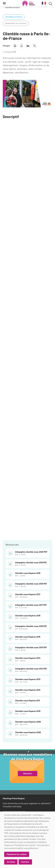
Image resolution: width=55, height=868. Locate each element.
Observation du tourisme (16, 23)
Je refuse (11, 862)
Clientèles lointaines (12, 7)
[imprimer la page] (15, 46)
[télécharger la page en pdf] (21, 46)
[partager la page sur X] (34, 46)
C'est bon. (25, 862)
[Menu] (4, 3)
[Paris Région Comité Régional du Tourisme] (28, 3)
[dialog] (27, 840)
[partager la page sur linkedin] (28, 46)
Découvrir (27, 774)
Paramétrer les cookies (17, 854)
